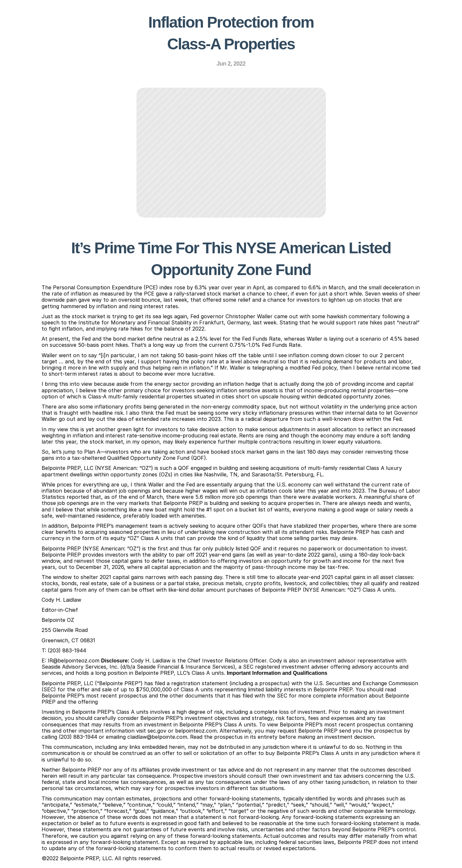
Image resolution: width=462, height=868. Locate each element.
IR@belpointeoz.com (74, 660)
